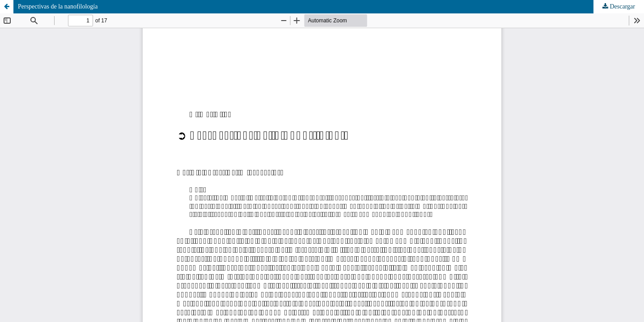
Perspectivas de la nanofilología (58, 6)
